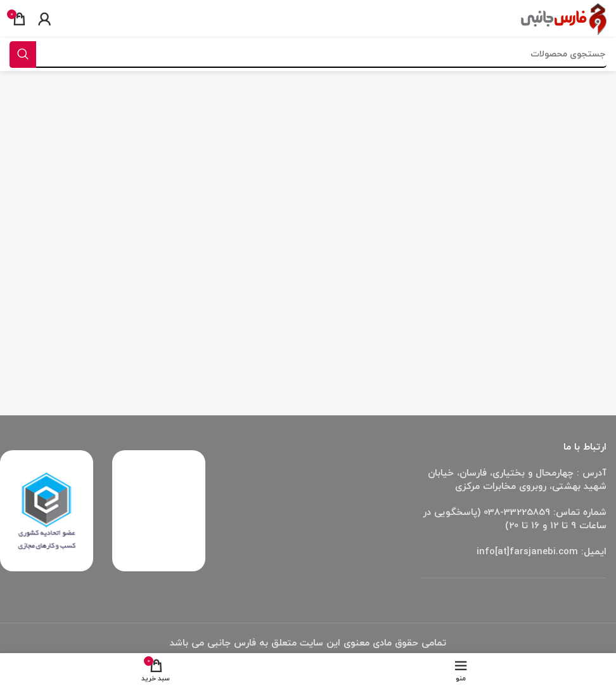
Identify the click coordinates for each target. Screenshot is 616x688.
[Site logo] (564, 18)
